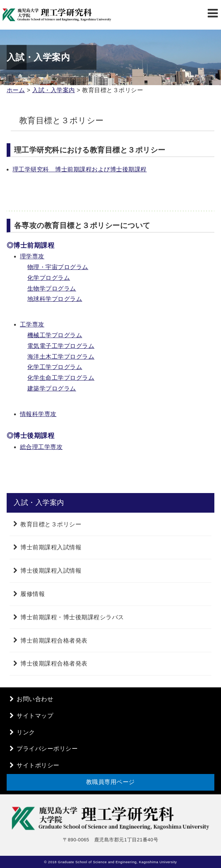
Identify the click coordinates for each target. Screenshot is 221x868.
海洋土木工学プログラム (61, 357)
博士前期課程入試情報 (51, 547)
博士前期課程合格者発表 (54, 640)
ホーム (16, 90)
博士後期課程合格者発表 (54, 663)
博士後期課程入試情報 (51, 571)
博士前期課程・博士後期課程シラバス (72, 617)
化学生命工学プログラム (61, 378)
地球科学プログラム (55, 299)
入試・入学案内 (54, 90)
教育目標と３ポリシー (51, 524)
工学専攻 (32, 324)
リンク (26, 732)
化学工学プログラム (55, 367)
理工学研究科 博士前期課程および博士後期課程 (80, 169)
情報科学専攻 (38, 414)
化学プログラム (49, 278)
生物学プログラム (52, 289)
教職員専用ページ (110, 782)
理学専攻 (32, 256)
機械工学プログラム (55, 335)
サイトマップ (35, 716)
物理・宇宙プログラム (58, 267)
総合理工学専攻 (41, 447)
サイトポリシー (38, 765)
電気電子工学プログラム (61, 346)
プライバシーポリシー (47, 749)
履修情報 (33, 594)
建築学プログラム (52, 388)
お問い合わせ (35, 699)
